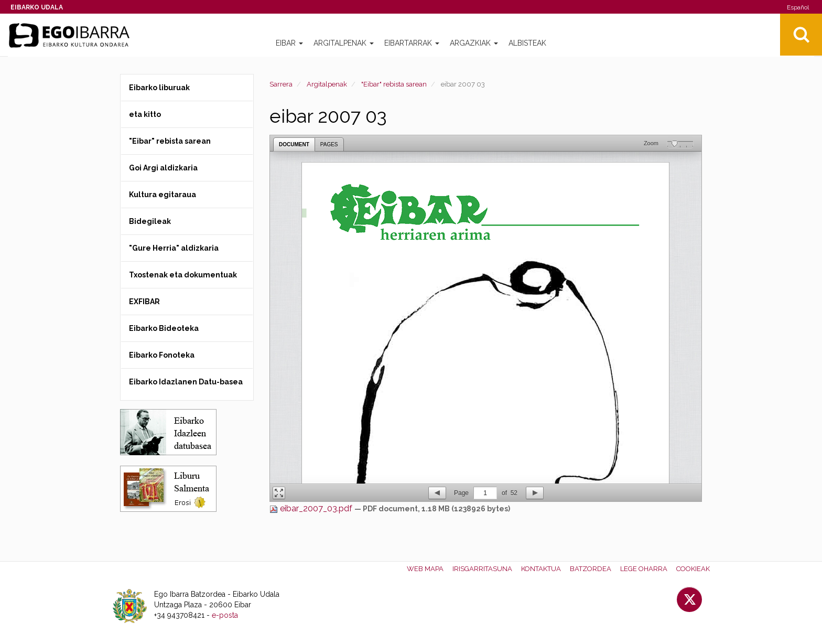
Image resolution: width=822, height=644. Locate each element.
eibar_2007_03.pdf (312, 508)
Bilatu (801, 35)
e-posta (225, 615)
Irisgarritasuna (482, 569)
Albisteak (527, 43)
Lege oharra (644, 569)
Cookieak (693, 569)
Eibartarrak (412, 43)
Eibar (289, 43)
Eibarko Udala (37, 7)
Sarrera (281, 84)
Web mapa (425, 569)
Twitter (689, 599)
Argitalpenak (344, 43)
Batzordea (591, 569)
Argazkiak (474, 43)
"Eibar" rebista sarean (394, 84)
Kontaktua (541, 569)
